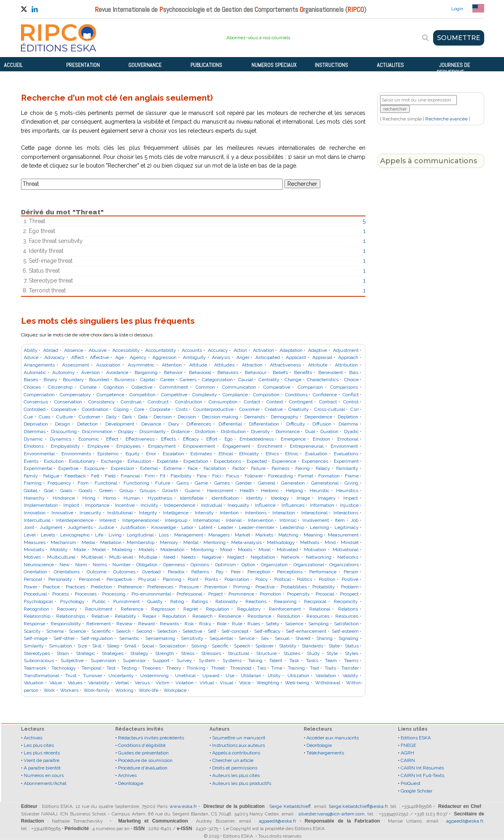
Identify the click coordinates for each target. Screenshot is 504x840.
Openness (174, 565)
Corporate (160, 409)
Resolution (289, 616)
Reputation (174, 616)
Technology (64, 668)
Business (125, 380)
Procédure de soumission (145, 760)
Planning (172, 579)
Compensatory (75, 395)
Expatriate (167, 461)
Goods (86, 491)
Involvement (316, 520)
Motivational (345, 550)
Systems (232, 661)
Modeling (122, 550)
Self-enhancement (306, 631)
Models (146, 550)
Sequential (221, 638)
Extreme (173, 468)
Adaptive (318, 350)
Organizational (309, 565)
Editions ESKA (416, 738)
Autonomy (64, 372)
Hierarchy (34, 498)
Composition (266, 395)
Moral (264, 550)
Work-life (148, 690)
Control (351, 402)
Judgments (80, 527)
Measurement (343, 535)
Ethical (226, 454)
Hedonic (270, 491)
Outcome (97, 572)
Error (151, 454)
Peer (236, 572)
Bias (354, 372)
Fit (163, 476)
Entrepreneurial (307, 446)
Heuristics (347, 491)
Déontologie (131, 783)
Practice (51, 587)
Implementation (41, 505)
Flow (202, 476)
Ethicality (249, 454)
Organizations (344, 565)
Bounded (99, 380)
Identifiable (192, 498)
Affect (78, 357)
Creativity (299, 409)
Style (332, 653)
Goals (66, 491)
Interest (108, 520)
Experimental (38, 468)
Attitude (198, 365)
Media (88, 542)
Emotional (348, 439)
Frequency (59, 483)
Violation (184, 683)
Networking (319, 557)
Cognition (114, 387)
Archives (33, 738)
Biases (31, 380)
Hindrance (64, 498)
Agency (138, 357)
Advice (31, 357)
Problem (350, 587)
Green (106, 491)
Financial (130, 476)
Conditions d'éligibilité (142, 745)
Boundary (73, 380)
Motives (32, 557)
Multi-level (121, 557)
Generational (325, 483)
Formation (329, 476)
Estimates (201, 454)
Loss (164, 535)
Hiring (89, 498)
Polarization (237, 579)
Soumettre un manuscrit (239, 738)
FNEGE (408, 745)
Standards (312, 646)
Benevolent (331, 372)
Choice (351, 380)
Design (63, 424)
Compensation (39, 395)
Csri (355, 409)
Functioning (136, 483)
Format (306, 476)
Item (340, 520)
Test (111, 668)
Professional (189, 594)
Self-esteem (345, 631)
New (65, 565)
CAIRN (408, 760)
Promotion (270, 594)
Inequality (239, 505)
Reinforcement (285, 609)
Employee (98, 446)
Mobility (59, 550)
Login (457, 9)
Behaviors (228, 372)
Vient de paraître (42, 760)
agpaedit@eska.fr (278, 821)
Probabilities (294, 587)
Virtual (207, 683)
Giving (351, 483)
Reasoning (285, 601)
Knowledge (164, 527)
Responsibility (66, 624)
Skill (97, 646)
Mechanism (63, 542)
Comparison (310, 387)
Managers (219, 535)
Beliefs (280, 372)
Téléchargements (325, 753)
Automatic (35, 372)
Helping (294, 491)
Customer (89, 417)
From (83, 483)
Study (313, 653)
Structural (238, 653)
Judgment (51, 527)
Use (230, 676)
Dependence (318, 417)
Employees (128, 446)
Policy (262, 579)
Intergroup (176, 520)
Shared (303, 638)
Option (248, 565)
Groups (148, 491)
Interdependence (75, 520)
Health (247, 491)
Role (222, 624)
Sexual (282, 638)
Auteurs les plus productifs (242, 783)
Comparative (277, 387)
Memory (169, 542)
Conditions (296, 395)
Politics (304, 579)
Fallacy (323, 468)
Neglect (236, 557)
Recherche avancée (446, 119)
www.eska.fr (183, 806)
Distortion (205, 431)
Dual (310, 431)
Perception (259, 572)
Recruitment (99, 609)
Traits (330, 668)
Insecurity (90, 513)
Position (327, 579)
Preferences (160, 587)
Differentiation (264, 424)
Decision (163, 417)
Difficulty (296, 424)
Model (99, 550)
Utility (274, 676)
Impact (351, 498)
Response (34, 624)
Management (189, 535)
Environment (344, 446)
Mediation (111, 542)
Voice (245, 683)
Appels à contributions (236, 753)
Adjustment (346, 350)
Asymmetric (141, 365)
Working (124, 690)
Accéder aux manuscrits (333, 738)
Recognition (36, 609)
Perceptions (290, 572)
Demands (255, 417)
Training (296, 668)
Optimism (225, 565)
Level (30, 535)
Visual (226, 683)
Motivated (287, 550)
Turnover (93, 676)
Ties (262, 668)
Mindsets (34, 550)
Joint (29, 527)
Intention (229, 513)
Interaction (284, 513)
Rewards (169, 624)
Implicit (71, 505)
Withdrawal (328, 683)
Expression (123, 468)
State (334, 646)
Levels (48, 535)
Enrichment (270, 446)
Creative (274, 409)
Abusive (98, 350)
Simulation (61, 646)
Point (193, 579)
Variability (99, 683)
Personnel (89, 579)
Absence (74, 350)
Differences (199, 424)
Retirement (99, 624)
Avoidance (117, 372)
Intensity (204, 513)
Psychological (38, 601)
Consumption (223, 402)
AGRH (407, 753)
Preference (130, 587)
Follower (254, 476)
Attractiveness (285, 365)
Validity (350, 676)
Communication (239, 387)
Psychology (72, 601)
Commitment (174, 387)
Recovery (67, 609)
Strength (165, 653)
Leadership (292, 527)
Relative (100, 616)
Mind (330, 542)
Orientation (35, 572)
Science (77, 631)
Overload (151, 572)
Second (144, 631)
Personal (33, 579)
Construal (131, 402)
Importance (97, 505)
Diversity (261, 431)
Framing (33, 483)
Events (31, 461)
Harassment (220, 491)
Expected (257, 461)
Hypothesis (160, 498)
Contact (252, 402)
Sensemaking (160, 638)
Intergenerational (141, 520)
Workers (69, 690)
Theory (174, 668)
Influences (293, 505)
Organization (274, 565)
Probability (324, 587)
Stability (288, 646)
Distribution (233, 431)
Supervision (103, 661)
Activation (263, 350)
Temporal (91, 668)
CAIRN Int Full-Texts (422, 775)
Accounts (192, 350)
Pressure (189, 587)
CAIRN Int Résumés (422, 768)
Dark (127, 417)
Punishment (126, 601)
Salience (294, 624)
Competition (143, 395)
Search (123, 631)
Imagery (327, 498)
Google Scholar (417, 791)
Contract (328, 402)
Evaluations (346, 454)
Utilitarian (251, 676)
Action (240, 350)
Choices (32, 387)
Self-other (64, 638)
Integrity (148, 513)
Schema (55, 631)
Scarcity (32, 631)
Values (75, 683)
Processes (86, 594)
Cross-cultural (330, 409)
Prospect (349, 594)
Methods (310, 542)
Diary (174, 424)
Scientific (101, 631)
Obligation (147, 565)
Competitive (174, 395)
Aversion (90, 372)
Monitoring (202, 550)
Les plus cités (39, 745)
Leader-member (257, 527)
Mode (80, 550)
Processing (114, 594)
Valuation (34, 683)
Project (216, 594)
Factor (239, 468)
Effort (212, 439)
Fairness (281, 468)
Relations (348, 609)
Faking (302, 468)
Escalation (173, 454)
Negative (212, 557)
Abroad (51, 350)
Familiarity (347, 468)
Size (82, 646)
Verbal (122, 683)
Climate (88, 387)
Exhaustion (139, 461)
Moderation (172, 550)
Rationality (227, 601)
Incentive (125, 505)
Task (294, 661)
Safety (273, 624)
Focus (233, 476)
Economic (89, 439)
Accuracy (218, 350)
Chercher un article (233, 760)
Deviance (151, 424)
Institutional (120, 513)
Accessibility (126, 350)
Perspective (119, 579)
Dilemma (348, 424)
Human (132, 498)
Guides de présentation (143, 753)
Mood (226, 550)
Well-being (297, 683)
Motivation (315, 550)
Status (352, 646)
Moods (245, 550)
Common (205, 387)
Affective (99, 357)
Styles (352, 653)
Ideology (280, 498)
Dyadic (351, 431)
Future (163, 483)
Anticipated (268, 357)
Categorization (217, 380)
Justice (106, 527)
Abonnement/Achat (45, 783)
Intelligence (176, 513)
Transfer (350, 668)
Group (126, 491)
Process (61, 594)
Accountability (161, 350)
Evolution (54, 461)
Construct (158, 402)
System (207, 661)
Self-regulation (97, 638)
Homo (110, 498)
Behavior (173, 372)
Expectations (227, 461)
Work (49, 690)
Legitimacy (347, 527)
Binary (50, 380)
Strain (63, 653)
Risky (205, 624)
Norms (100, 565)
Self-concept (235, 631)
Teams (351, 661)
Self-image (36, 638)
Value (56, 683)
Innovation (35, 513)
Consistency (102, 402)
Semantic (129, 638)
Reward (146, 624)
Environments (76, 454)
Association (108, 365)
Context (275, 402)
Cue (28, 417)
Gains (183, 483)
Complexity (205, 395)
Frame (352, 476)
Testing (129, 668)
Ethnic (292, 454)
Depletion (348, 417)
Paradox (176, 572)
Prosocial (325, 594)
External (149, 468)
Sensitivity (192, 638)
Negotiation (263, 557)
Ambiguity (194, 357)
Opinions (200, 565)
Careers (188, 380)
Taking (255, 661)
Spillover (264, 646)
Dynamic (33, 439)
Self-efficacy (267, 631)
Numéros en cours (44, 775)
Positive (350, 579)
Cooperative (64, 409)
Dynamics (61, 439)
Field (110, 476)
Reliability (126, 616)
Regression (163, 609)
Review (125, 624)
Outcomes (124, 572)
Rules (254, 624)
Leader (226, 527)
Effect (112, 439)
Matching (288, 535)
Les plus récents (42, 753)
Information (322, 505)
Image (303, 498)
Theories (151, 668)
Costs (182, 409)
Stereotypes (37, 653)
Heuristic (320, 491)
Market (242, 535)
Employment (162, 446)
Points (211, 579)
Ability (31, 350)
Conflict (351, 395)
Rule (237, 624)
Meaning (313, 535)
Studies (292, 653)
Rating (177, 601)
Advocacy (55, 357)
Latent (206, 527)
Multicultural (61, 557)
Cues (45, 417)
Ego (228, 439)
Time (277, 668)
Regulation (218, 609)
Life (99, 535)
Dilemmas (35, 431)
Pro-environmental (151, 594)
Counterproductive (213, 409)
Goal (49, 491)
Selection (167, 631)
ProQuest (411, 783)
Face (193, 468)
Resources (318, 616)
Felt (95, 476)
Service (247, 638)
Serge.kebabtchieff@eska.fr (358, 806)
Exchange (111, 461)
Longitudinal (140, 535)
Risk (189, 624)
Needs (188, 557)
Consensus (36, 402)
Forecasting (281, 476)
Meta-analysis (246, 542)
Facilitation (215, 468)
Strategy (139, 653)
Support (161, 661)
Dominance (288, 431)
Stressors (211, 653)
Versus (142, 683)
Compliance (235, 395)
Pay (220, 572)
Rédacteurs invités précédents (151, 738)
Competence (110, 395)
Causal (246, 380)
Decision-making (220, 417)
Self (212, 631)
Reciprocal (315, 601)
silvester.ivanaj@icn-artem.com (331, 814)
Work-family (97, 690)
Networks (348, 557)
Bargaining (146, 372)
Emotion (321, 439)
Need (169, 557)
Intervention (261, 520)
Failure (258, 468)
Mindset (350, 542)
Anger (243, 357)
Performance (323, 572)
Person (351, 572)
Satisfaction (346, 624)
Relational (320, 609)
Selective (192, 631)
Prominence (241, 594)
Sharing (324, 638)
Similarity (34, 646)
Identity (255, 498)
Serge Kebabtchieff (290, 806)
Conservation (68, 402)
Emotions (34, 446)
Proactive (265, 587)
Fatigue (51, 476)
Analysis (221, 357)
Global (30, 491)
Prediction (101, 587)
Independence (180, 505)
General (267, 483)
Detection (87, 424)
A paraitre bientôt (42, 768)
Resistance (259, 616)
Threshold (241, 668)
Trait (315, 668)
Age (120, 357)
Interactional (314, 513)
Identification (225, 498)
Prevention (216, 587)
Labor (187, 527)
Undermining (154, 676)
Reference (132, 609)
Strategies (113, 653)
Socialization (172, 646)
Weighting (268, 683)
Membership (141, 542)
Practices (75, 587)
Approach (348, 357)
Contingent (301, 402)
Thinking (196, 668)
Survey (184, 661)
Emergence (293, 439)
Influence (265, 505)
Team (331, 661)
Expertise (68, 468)
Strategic (86, 653)
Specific (220, 646)
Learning (320, 527)
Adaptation (291, 350)
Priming (242, 587)
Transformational (41, 676)
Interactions (346, 513)
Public (99, 601)
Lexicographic (75, 535)
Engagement (236, 446)
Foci (217, 476)
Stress (188, 653)
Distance (180, 431)
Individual (212, 505)
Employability (65, 446)
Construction (189, 402)
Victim (163, 683)
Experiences (315, 461)
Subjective (72, 661)
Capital (147, 380)
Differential (230, 424)
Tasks (312, 661)
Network (290, 557)
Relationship (37, 616)
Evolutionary (82, 461)
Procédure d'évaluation (143, 768)
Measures (35, 542)
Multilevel (92, 557)
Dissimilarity (153, 431)
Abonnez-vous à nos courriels (258, 38)
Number (122, 565)
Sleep (113, 646)
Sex (265, 638)
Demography (285, 417)
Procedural (35, 594)
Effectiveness (140, 439)
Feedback (75, 476)
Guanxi (193, 491)
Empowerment (199, 446)
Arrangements (39, 365)
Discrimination (97, 431)
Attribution (346, 365)
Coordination (95, 409)
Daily (111, 417)
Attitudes (224, 365)
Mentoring (215, 542)
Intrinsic (288, 520)
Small (130, 646)
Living (115, 535)
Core (139, 409)
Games (222, 483)
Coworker (249, 409)
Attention (172, 365)
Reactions (256, 601)
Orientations (67, 572)
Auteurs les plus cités (236, 775)
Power (30, 587)
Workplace (175, 690)
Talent (276, 661)
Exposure (94, 468)
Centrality (269, 380)
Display (126, 431)
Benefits (303, 372)
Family (31, 476)
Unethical (185, 676)
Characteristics (323, 380)
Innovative (62, 513)
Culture (65, 417)
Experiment (346, 461)
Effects (168, 439)
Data (143, 417)
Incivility (149, 505)
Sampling (319, 624)
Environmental (39, 454)
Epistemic (108, 454)
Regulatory (249, 609)
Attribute (318, 365)
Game (201, 483)
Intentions (256, 513)
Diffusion (322, 424)
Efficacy (191, 439)
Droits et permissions (235, 768)
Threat (218, 668)
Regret (191, 609)
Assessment (76, 365)
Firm (150, 476)
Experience (284, 461)
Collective (142, 387)
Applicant (296, 357)
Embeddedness (257, 439)
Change (293, 380)
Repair (149, 616)
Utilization (298, 676)
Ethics (272, 454)
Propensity (299, 594)
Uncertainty (121, 676)
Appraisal (322, 357)
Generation (293, 483)
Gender (244, 483)
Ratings (200, 601)
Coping (121, 409)
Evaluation (316, 454)
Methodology (281, 542)
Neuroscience (39, 565)
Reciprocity (346, 601)
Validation (326, 676)
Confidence (325, 395)
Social (148, 646)
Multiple (148, 557)
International (206, 520)
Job (355, 520)
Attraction (252, 365)
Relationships (71, 616)
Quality (155, 601)
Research (203, 616)
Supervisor (134, 661)
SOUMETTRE (459, 38)
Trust (71, 676)
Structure (266, 653)
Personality (60, 579)
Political (282, 579)
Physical (147, 579)
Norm (81, 565)
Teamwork (35, 668)
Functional (106, 483)
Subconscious (39, 661)
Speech (242, 646)
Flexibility (181, 476)
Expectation (196, 461)
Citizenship (60, 387)
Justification (133, 527)
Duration (329, 431)
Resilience (230, 616)
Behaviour (256, 372)
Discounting (64, 431)
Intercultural (37, 520)
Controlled (35, 409)
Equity (133, 454)
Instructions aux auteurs (239, 745)
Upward (211, 676)
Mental (191, 542)
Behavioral (200, 372)
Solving (199, 646)
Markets (264, 535)
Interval (234, 520)
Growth (170, 491)
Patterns (200, 572)
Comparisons (344, 387)
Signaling (348, 638)
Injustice (349, 505)
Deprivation (36, 424)
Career (167, 380)
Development (120, 424)
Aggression (165, 357)
